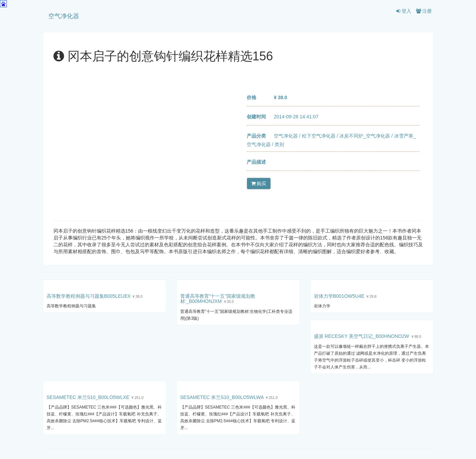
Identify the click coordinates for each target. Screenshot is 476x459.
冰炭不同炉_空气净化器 (365, 136)
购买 (259, 184)
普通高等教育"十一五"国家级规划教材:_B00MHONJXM (218, 299)
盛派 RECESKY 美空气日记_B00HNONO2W (362, 336)
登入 (404, 11)
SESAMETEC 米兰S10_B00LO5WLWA (222, 397)
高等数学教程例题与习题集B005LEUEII (89, 296)
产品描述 (256, 162)
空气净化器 (64, 16)
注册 (424, 11)
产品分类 (256, 136)
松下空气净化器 (319, 136)
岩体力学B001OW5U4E (339, 296)
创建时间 (256, 117)
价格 (252, 97)
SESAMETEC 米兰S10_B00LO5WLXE (88, 397)
